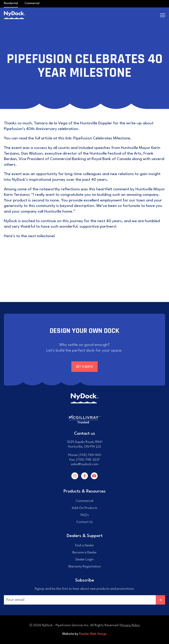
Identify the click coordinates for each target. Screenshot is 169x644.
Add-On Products (84, 508)
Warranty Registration (84, 567)
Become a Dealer (84, 553)
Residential (11, 3)
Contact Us (84, 522)
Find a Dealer (84, 546)
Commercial (32, 3)
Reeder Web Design (93, 634)
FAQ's (85, 515)
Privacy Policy (130, 625)
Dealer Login (84, 560)
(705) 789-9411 (90, 455)
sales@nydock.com (85, 464)
